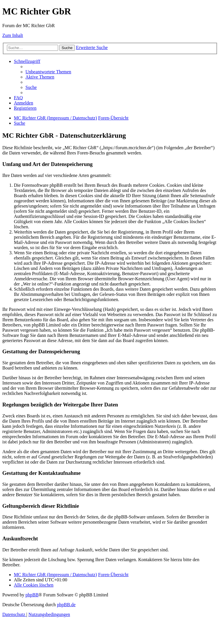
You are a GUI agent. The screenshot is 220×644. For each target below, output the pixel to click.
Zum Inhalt (13, 35)
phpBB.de (66, 605)
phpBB (32, 595)
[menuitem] (48, 72)
